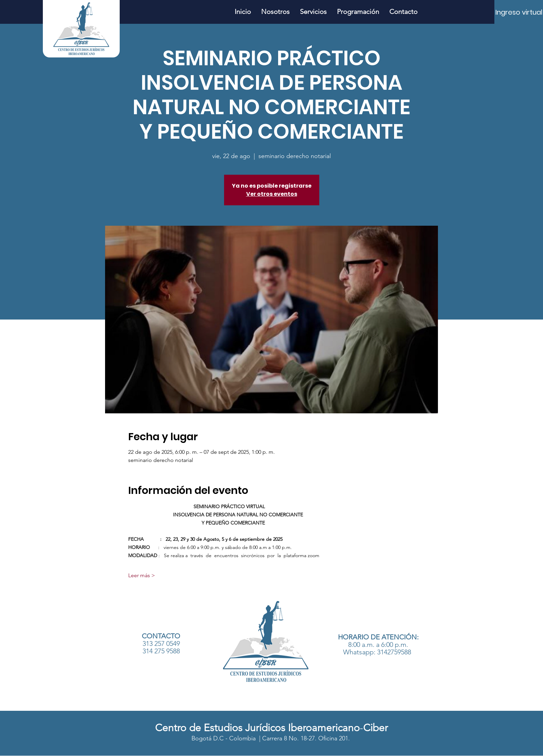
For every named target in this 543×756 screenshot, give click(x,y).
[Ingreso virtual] (519, 12)
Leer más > (142, 575)
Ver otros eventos (272, 194)
